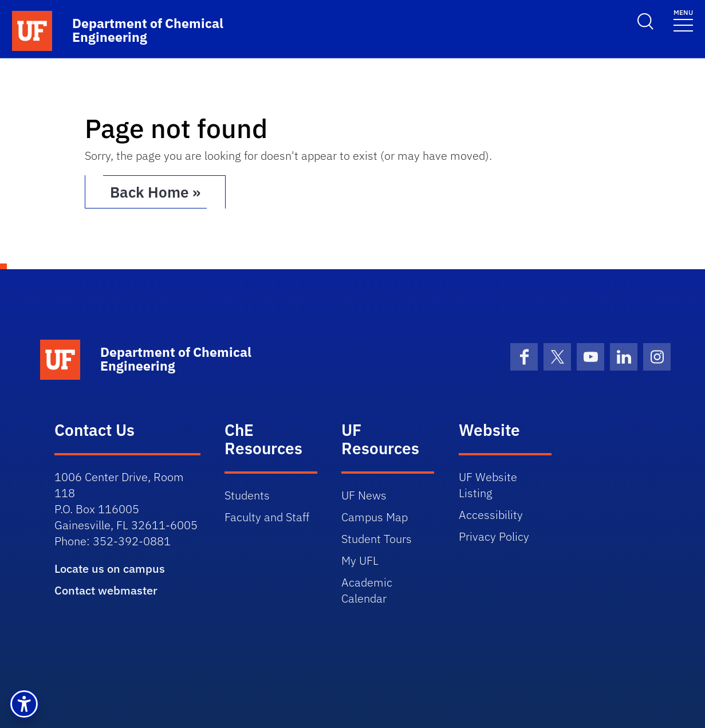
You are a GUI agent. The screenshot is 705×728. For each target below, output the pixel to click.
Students (247, 495)
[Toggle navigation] (683, 20)
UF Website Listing (488, 485)
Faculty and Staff (267, 517)
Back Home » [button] (155, 192)
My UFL (360, 560)
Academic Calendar (367, 590)
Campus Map (375, 517)
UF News (364, 495)
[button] (24, 704)
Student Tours (377, 539)
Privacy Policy (494, 536)
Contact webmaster (106, 590)
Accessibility (491, 515)
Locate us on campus (110, 568)
